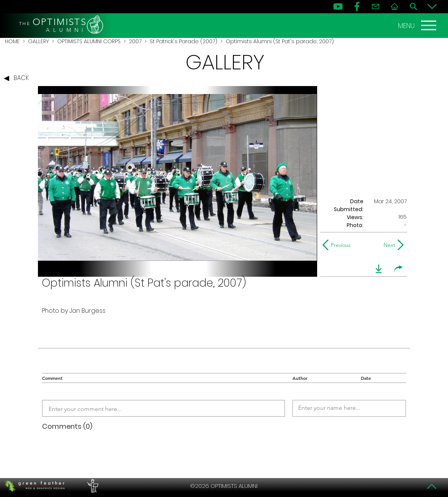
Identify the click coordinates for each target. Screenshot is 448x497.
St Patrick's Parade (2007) (184, 41)
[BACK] (18, 78)
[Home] (395, 6)
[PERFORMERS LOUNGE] (92, 486)
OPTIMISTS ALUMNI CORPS (89, 41)
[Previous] (338, 245)
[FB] (357, 6)
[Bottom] (432, 6)
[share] (398, 269)
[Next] (388, 245)
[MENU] (418, 25)
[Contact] (376, 6)
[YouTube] (338, 6)
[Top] (432, 486)
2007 (135, 41)
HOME (12, 41)
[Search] (413, 6)
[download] (379, 269)
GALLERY (39, 41)
